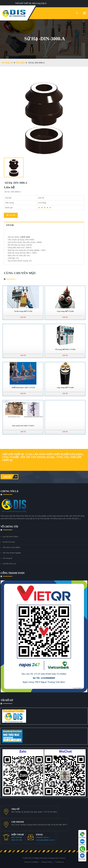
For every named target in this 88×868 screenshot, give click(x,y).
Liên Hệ (11, 215)
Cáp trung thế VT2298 (65, 387)
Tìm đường (82, 835)
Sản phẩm (20, 63)
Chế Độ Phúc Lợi (9, 564)
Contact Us (59, 862)
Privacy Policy (47, 862)
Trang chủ (8, 63)
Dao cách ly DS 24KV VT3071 (23, 426)
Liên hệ (10, 477)
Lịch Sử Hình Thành (10, 537)
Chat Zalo (82, 842)
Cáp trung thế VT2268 (65, 311)
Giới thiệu (10, 225)
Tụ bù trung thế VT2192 (23, 311)
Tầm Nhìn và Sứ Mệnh (11, 547)
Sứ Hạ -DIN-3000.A (16, 183)
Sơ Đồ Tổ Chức (9, 542)
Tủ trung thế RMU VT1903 (65, 349)
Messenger (82, 856)
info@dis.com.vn (42, 837)
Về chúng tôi (7, 558)
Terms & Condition (31, 862)
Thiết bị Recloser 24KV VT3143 (23, 387)
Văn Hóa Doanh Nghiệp (12, 553)
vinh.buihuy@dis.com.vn (45, 840)
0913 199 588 (17, 837)
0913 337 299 (17, 840)
